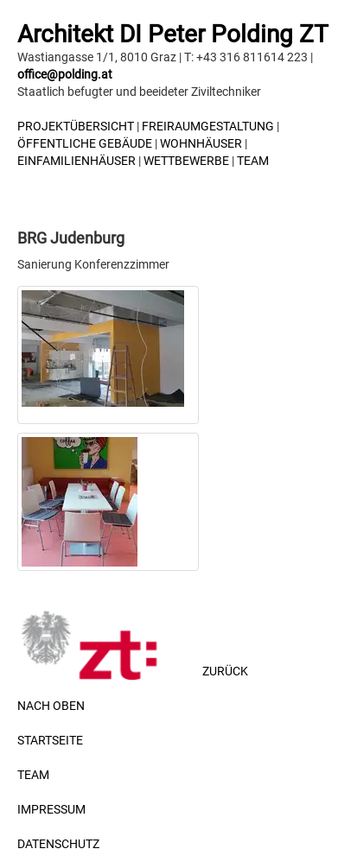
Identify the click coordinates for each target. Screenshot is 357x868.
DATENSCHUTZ (58, 844)
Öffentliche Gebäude (85, 143)
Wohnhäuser (201, 143)
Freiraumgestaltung (208, 126)
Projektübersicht (76, 126)
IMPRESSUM (51, 809)
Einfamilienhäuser (76, 161)
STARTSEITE (50, 740)
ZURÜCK (229, 671)
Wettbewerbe (186, 161)
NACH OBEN (51, 706)
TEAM (253, 161)
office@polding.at (65, 74)
